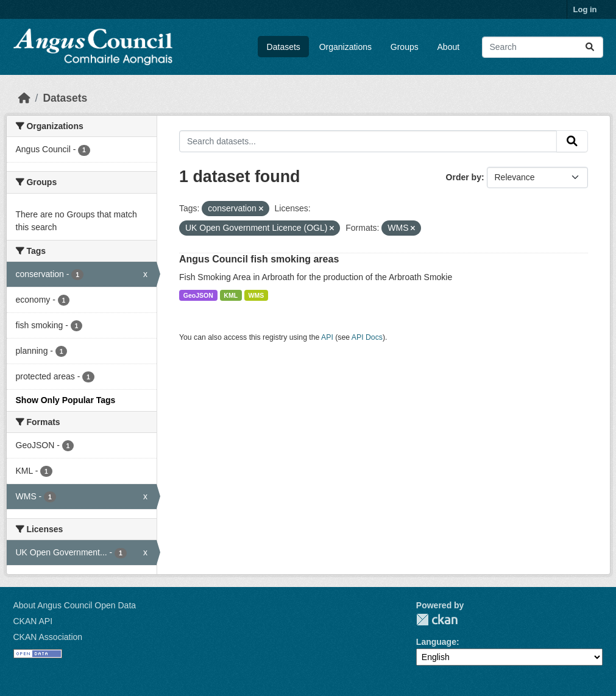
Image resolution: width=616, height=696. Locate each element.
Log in (585, 9)
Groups (405, 47)
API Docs (367, 337)
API (327, 337)
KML (231, 295)
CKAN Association (48, 637)
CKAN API (33, 621)
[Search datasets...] (543, 47)
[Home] (24, 98)
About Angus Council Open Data (75, 605)
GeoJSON (198, 295)
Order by (464, 177)
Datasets (284, 47)
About (449, 47)
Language (436, 642)
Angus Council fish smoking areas (259, 259)
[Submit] (590, 47)
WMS (257, 295)
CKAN (437, 620)
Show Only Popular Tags (66, 400)
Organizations (345, 47)
